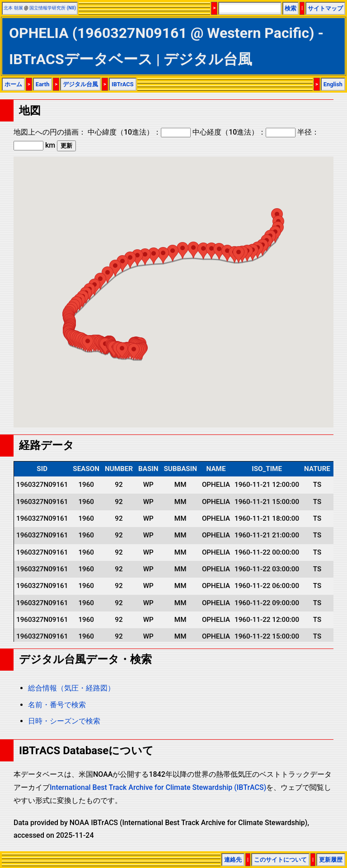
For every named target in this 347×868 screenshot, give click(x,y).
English (333, 84)
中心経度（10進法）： (244, 132)
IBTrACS (123, 84)
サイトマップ (325, 8)
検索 (291, 8)
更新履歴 (331, 860)
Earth (43, 84)
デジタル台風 (80, 84)
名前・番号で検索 (57, 705)
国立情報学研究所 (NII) (53, 8)
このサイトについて (280, 860)
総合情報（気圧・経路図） (71, 688)
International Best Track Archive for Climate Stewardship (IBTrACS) (158, 787)
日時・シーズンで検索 (64, 721)
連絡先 (233, 860)
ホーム (13, 84)
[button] (134, 352)
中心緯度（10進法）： (139, 132)
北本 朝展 (13, 8)
